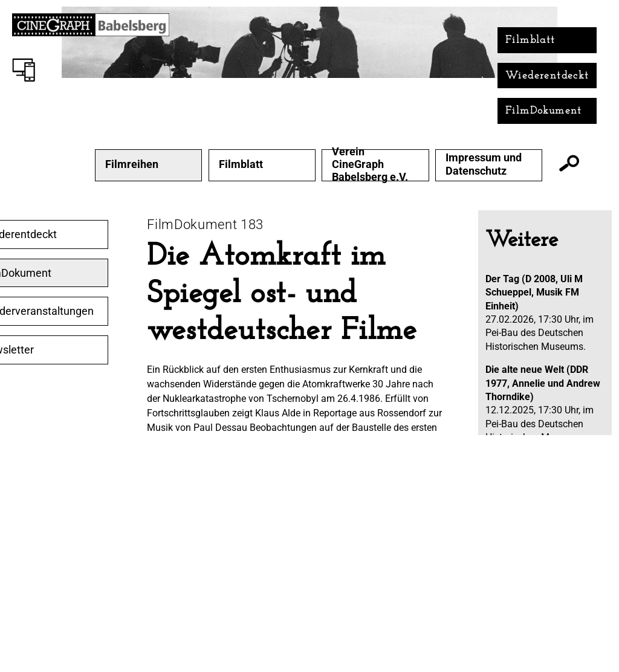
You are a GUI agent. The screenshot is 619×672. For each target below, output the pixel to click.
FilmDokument (544, 111)
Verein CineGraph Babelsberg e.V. (370, 164)
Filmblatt (530, 40)
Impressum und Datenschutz (484, 164)
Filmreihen (132, 164)
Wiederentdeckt (547, 76)
